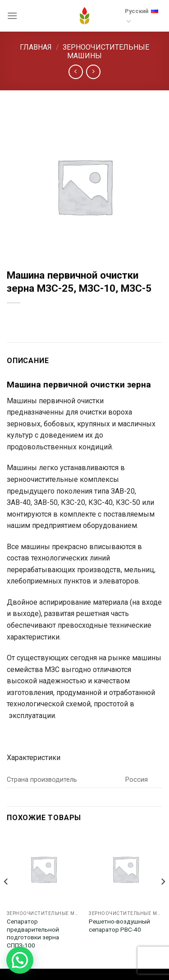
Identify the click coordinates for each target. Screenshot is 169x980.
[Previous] (6, 899)
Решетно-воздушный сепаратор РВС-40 (119, 925)
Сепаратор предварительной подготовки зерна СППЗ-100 (33, 933)
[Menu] (12, 16)
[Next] (163, 899)
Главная (36, 47)
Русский (142, 14)
